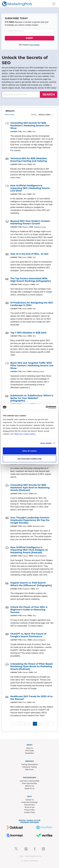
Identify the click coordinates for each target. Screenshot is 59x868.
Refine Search (10, 115)
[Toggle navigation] (54, 4)
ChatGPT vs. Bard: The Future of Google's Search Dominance (28, 635)
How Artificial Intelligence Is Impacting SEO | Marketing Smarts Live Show (30, 188)
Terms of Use (29, 807)
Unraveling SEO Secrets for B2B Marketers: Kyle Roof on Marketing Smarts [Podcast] (30, 488)
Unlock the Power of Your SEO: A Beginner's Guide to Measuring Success (29, 610)
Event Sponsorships (30, 783)
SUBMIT (29, 38)
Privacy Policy (29, 810)
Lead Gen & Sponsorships (29, 781)
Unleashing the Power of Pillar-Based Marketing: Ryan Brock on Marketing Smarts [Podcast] (31, 667)
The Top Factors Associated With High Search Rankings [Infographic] (31, 280)
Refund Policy (29, 805)
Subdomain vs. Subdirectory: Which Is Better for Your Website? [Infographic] (32, 398)
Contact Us (29, 800)
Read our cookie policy (25, 434)
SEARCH (49, 94)
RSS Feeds (29, 751)
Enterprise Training (29, 767)
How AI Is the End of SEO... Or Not (29, 254)
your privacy (34, 45)
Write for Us (29, 786)
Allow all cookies (30, 451)
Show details (46, 443)
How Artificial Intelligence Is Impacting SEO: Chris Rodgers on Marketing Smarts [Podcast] (29, 550)
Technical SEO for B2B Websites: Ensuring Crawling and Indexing (29, 160)
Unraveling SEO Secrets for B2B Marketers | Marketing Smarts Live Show (30, 126)
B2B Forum (30, 770)
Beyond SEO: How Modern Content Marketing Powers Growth (30, 222)
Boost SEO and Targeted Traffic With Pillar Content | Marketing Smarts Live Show (32, 365)
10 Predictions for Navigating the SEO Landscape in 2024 (32, 304)
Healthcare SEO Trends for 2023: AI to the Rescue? (31, 698)
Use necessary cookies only (29, 459)
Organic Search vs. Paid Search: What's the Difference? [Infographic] (31, 584)
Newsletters (29, 753)
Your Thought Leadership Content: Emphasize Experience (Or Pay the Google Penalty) (30, 520)
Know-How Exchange (29, 802)
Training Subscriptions (29, 764)
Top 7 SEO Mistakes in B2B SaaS (28, 333)
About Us (29, 748)
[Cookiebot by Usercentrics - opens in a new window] (46, 407)
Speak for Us (30, 788)
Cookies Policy (29, 812)
